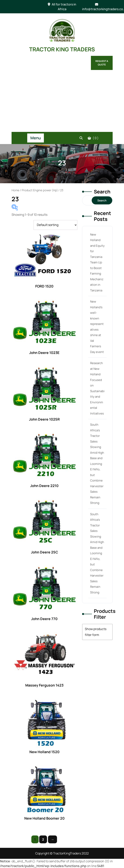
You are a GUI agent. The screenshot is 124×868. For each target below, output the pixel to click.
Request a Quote (102, 63)
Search (102, 192)
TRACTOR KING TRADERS (62, 49)
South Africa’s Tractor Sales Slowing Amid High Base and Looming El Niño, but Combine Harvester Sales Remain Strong (97, 464)
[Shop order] (55, 225)
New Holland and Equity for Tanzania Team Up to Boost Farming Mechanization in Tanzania (97, 262)
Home (15, 190)
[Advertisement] (62, 102)
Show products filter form (96, 632)
